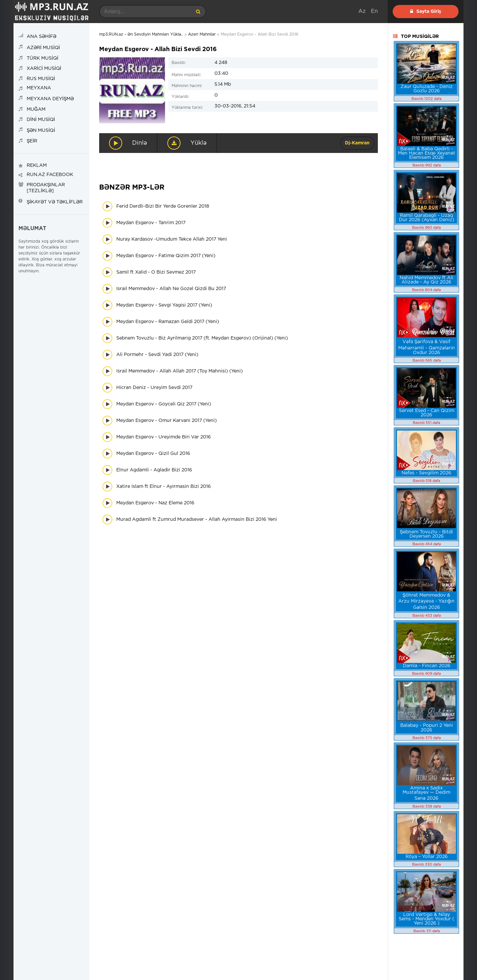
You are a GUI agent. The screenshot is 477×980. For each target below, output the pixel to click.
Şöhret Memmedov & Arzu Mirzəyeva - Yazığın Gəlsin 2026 (427, 601)
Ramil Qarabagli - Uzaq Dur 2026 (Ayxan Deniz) (427, 218)
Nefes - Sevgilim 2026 (426, 473)
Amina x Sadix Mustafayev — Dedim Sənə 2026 (426, 793)
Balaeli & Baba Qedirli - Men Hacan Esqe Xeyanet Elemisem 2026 (427, 153)
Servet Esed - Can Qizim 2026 (427, 413)
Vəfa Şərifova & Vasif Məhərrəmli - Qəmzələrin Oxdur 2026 (427, 347)
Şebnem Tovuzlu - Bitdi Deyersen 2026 (426, 534)
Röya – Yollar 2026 (427, 857)
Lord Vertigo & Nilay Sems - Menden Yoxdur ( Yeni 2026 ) (426, 919)
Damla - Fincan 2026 (427, 666)
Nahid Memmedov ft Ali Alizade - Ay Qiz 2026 (426, 280)
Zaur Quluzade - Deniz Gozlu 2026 (427, 89)
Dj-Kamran (357, 143)
